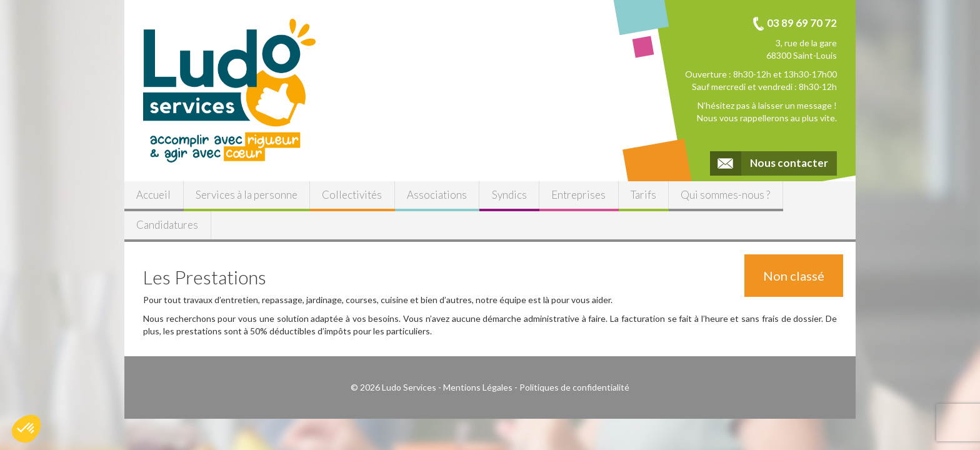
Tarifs (643, 195)
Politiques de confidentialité (574, 387)
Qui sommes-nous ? (725, 195)
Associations (437, 195)
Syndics (509, 195)
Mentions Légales (478, 387)
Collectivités (352, 195)
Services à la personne (247, 195)
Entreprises (578, 195)
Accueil (153, 195)
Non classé (794, 276)
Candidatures (167, 225)
